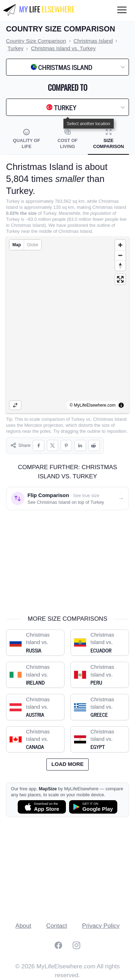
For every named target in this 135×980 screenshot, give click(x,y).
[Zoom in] (120, 245)
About (23, 926)
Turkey (78, 419)
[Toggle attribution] (121, 405)
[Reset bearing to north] (120, 265)
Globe (33, 245)
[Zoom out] (120, 255)
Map (17, 245)
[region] (67, 325)
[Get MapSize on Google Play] (93, 807)
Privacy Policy (101, 926)
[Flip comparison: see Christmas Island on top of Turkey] (67, 498)
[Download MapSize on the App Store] (42, 807)
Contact (57, 926)
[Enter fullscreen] (120, 279)
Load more (67, 764)
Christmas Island (110, 419)
